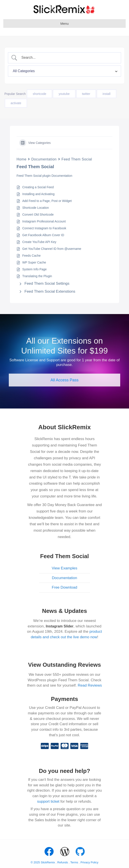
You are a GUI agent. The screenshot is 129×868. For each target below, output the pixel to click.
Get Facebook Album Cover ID (43, 235)
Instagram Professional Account (44, 221)
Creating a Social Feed (38, 187)
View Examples (65, 568)
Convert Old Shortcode (38, 215)
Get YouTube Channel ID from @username (52, 249)
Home (21, 159)
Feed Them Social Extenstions (50, 291)
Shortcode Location (36, 208)
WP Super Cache (34, 262)
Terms (75, 862)
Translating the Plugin (37, 276)
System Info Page (35, 269)
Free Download (64, 587)
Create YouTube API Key (39, 242)
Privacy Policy (89, 862)
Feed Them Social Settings (47, 283)
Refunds (63, 862)
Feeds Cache (31, 256)
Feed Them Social (77, 159)
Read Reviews (90, 685)
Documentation (44, 159)
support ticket (48, 801)
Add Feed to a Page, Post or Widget (47, 201)
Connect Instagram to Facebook (44, 228)
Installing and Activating (38, 194)
